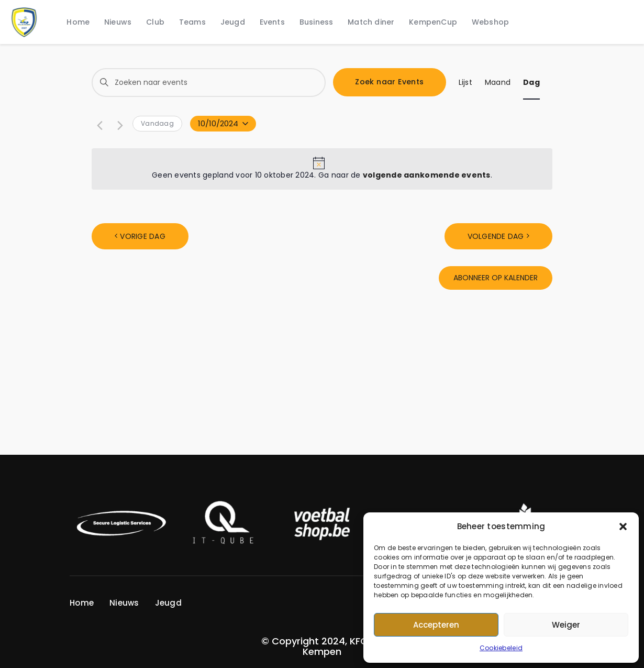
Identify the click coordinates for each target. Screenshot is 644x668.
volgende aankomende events (427, 175)
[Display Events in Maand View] (498, 83)
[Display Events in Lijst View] (465, 83)
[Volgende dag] (118, 124)
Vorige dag (143, 236)
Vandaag (157, 123)
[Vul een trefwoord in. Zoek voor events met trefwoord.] (209, 83)
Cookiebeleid (501, 648)
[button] (623, 527)
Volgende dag (496, 236)
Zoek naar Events (389, 82)
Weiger (566, 625)
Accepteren (436, 625)
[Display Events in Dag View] (531, 83)
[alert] (322, 169)
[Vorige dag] (98, 124)
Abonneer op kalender (496, 278)
